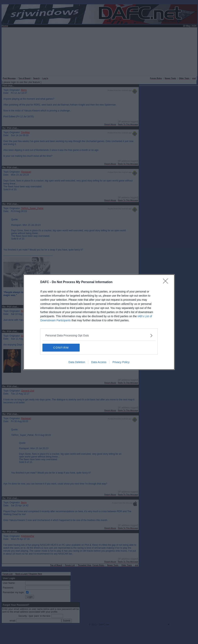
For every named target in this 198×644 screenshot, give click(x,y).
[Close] (167, 282)
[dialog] (99, 322)
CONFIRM (61, 347)
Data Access (99, 362)
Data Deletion (77, 362)
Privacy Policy (121, 362)
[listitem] (99, 336)
